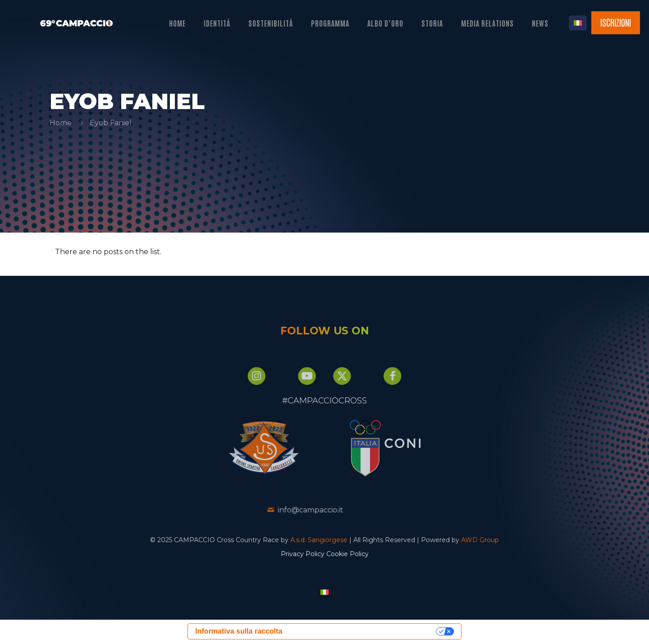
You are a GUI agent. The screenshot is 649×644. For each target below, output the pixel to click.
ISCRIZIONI (616, 22)
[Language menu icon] (578, 23)
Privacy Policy (303, 555)
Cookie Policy (347, 555)
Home (61, 123)
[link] (236, 449)
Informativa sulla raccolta (239, 632)
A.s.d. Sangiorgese (319, 541)
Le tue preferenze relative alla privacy (361, 632)
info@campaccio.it (283, 511)
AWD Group (480, 541)
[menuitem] (324, 593)
